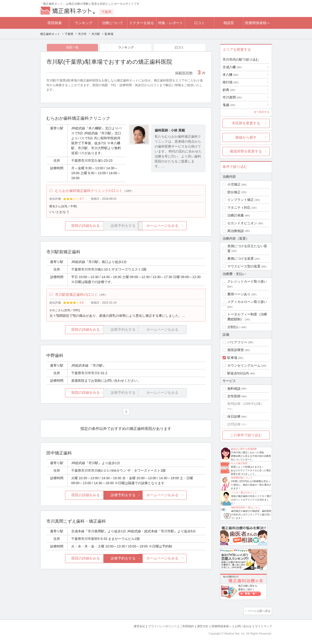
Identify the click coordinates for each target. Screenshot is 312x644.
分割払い (234, 327)
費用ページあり (239, 294)
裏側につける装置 (241, 258)
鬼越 (229, 105)
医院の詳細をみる (73, 228)
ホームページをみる (179, 228)
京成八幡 (232, 67)
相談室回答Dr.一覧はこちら (246, 507)
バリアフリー (237, 342)
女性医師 (234, 396)
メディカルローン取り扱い (247, 302)
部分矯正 (234, 192)
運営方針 (198, 625)
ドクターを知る (142, 23)
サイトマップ (263, 625)
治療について (113, 23)
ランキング (84, 23)
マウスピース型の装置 (244, 266)
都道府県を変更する (246, 151)
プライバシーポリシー (155, 625)
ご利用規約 (181, 625)
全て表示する (262, 112)
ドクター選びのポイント (244, 493)
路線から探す (246, 137)
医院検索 (55, 23)
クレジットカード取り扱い (247, 281)
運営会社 (130, 625)
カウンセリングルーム (244, 365)
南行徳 (231, 82)
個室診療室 (236, 350)
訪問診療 (234, 424)
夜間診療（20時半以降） (246, 404)
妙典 (229, 90)
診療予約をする (126, 499)
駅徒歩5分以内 (238, 373)
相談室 (229, 23)
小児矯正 (234, 184)
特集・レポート (171, 23)
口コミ (200, 23)
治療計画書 (236, 215)
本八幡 (231, 75)
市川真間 (232, 97)
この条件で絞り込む (246, 435)
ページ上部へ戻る (259, 610)
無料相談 (234, 389)
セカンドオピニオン (242, 223)
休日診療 (234, 416)
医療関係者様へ (257, 23)
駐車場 (232, 358)
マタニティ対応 (239, 208)
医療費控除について (242, 478)
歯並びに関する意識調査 (244, 449)
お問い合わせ (241, 625)
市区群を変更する (246, 123)
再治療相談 (236, 231)
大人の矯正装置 (239, 463)
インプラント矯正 (241, 200)
